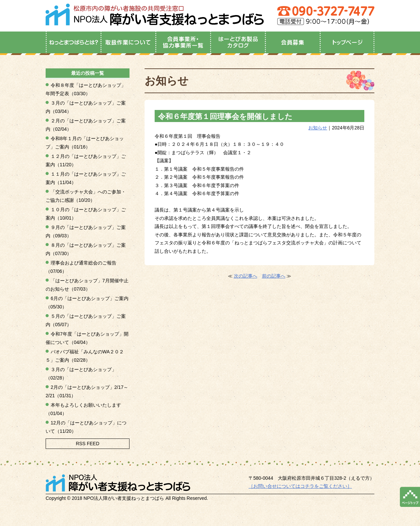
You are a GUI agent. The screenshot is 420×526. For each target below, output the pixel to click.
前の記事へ (274, 276)
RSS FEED (88, 444)
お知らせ (318, 128)
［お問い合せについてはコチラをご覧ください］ (300, 486)
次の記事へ (246, 276)
